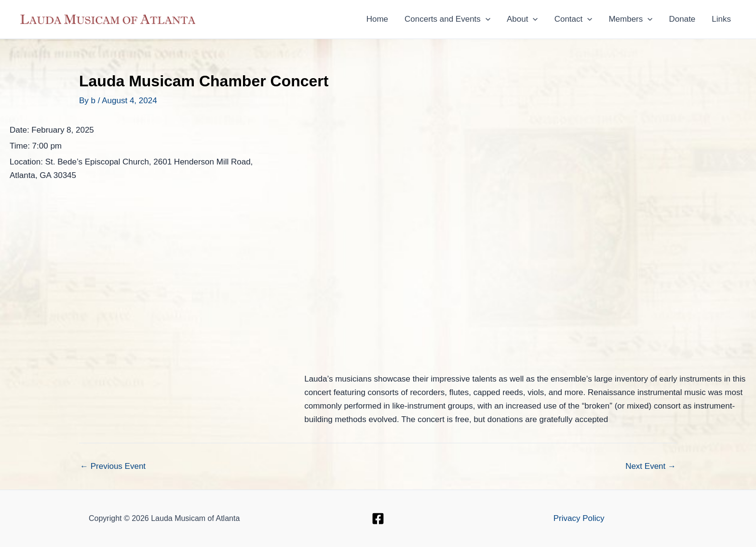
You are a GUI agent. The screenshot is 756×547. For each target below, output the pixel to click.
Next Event (651, 466)
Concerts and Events (447, 19)
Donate (682, 19)
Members (630, 19)
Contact (574, 19)
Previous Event (113, 466)
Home (377, 19)
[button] (486, 19)
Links (721, 19)
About (522, 19)
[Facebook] (378, 519)
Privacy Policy (579, 518)
